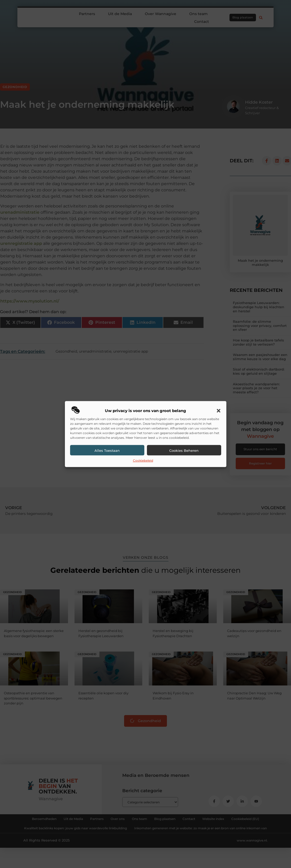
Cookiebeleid (143, 460)
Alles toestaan (107, 450)
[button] (219, 411)
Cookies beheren (184, 450)
